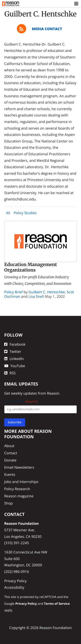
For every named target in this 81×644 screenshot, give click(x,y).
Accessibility (14, 587)
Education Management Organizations (31, 267)
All (8, 213)
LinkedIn (14, 359)
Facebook (15, 344)
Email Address (21, 401)
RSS (10, 373)
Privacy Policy (15, 581)
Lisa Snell (36, 296)
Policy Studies (25, 213)
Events (10, 474)
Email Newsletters (19, 467)
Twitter (13, 351)
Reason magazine (19, 496)
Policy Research (17, 489)
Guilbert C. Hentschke (47, 292)
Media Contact (47, 29)
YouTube (15, 366)
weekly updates (24, 393)
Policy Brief (13, 292)
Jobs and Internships (21, 482)
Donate (10, 460)
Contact (11, 453)
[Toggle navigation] (76, 4)
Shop (8, 503)
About (9, 446)
